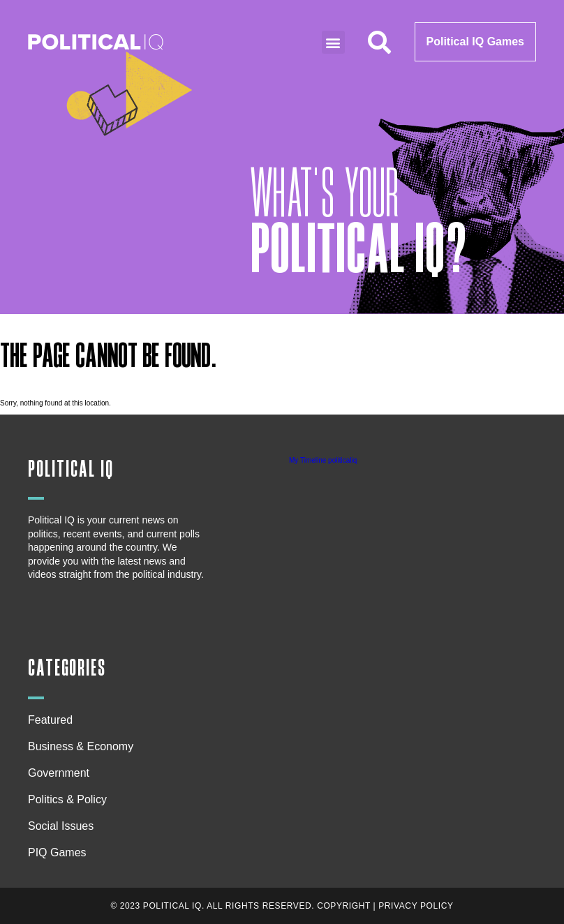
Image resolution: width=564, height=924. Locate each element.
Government (59, 773)
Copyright (344, 906)
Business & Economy (84, 747)
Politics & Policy (71, 800)
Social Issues (64, 826)
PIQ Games (57, 852)
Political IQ (71, 469)
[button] (333, 42)
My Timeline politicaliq (323, 460)
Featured (50, 720)
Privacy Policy (416, 906)
